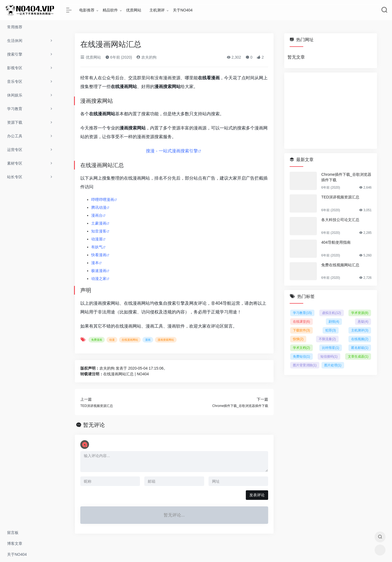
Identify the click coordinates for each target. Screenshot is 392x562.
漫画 (148, 340)
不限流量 (327, 339)
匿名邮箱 (360, 348)
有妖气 (97, 247)
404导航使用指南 (336, 242)
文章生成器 (358, 356)
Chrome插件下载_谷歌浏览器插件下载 (346, 177)
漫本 (95, 263)
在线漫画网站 (130, 340)
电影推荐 (87, 10)
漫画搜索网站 (166, 340)
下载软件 (301, 330)
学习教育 (302, 313)
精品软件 (110, 10)
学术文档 (301, 348)
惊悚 (298, 339)
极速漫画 (99, 271)
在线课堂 (301, 322)
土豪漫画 (99, 223)
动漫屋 (97, 239)
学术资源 (360, 313)
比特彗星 (331, 348)
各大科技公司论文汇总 (340, 220)
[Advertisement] (331, 111)
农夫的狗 (146, 57)
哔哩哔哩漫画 (103, 200)
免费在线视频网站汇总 (340, 265)
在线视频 (360, 339)
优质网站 (134, 10)
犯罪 (331, 330)
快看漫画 (99, 255)
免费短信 (301, 356)
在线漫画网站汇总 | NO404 (126, 374)
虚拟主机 (331, 313)
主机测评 (157, 10)
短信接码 (329, 356)
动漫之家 (99, 279)
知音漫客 (99, 231)
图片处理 (333, 365)
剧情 (334, 322)
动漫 (112, 340)
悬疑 (363, 322)
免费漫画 (97, 340)
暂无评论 (94, 425)
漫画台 (97, 215)
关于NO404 (183, 10)
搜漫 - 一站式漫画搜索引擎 (172, 151)
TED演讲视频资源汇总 (340, 197)
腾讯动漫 (99, 207)
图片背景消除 (305, 365)
